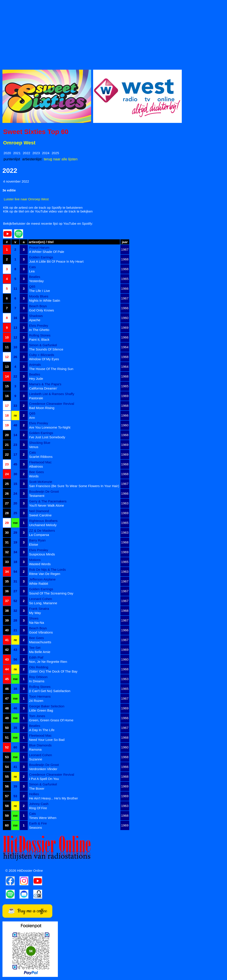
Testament (37, 496)
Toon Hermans (40, 696)
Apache (35, 320)
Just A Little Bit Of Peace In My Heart (56, 261)
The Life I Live (39, 291)
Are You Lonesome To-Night (50, 427)
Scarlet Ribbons (41, 457)
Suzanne (36, 759)
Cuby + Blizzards (42, 355)
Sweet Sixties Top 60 (36, 132)
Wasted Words (40, 564)
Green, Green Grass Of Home (51, 720)
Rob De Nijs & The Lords (47, 570)
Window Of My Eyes (44, 359)
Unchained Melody (43, 525)
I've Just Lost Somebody (47, 437)
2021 (17, 153)
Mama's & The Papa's (45, 384)
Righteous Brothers (43, 521)
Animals (35, 365)
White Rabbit (39, 583)
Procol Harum (39, 247)
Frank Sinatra (39, 609)
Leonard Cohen (40, 599)
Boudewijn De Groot (44, 491)
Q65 (32, 286)
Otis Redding (39, 667)
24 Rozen (36, 701)
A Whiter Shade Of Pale (47, 252)
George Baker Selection (47, 706)
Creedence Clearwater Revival (52, 404)
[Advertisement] (113, 33)
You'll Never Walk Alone (47, 505)
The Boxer (37, 788)
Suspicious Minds (42, 554)
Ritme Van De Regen (45, 574)
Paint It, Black (39, 339)
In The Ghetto (39, 330)
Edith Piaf (36, 657)
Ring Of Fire (38, 808)
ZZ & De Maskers (42, 530)
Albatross (36, 466)
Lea (32, 271)
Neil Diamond (39, 511)
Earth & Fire (38, 823)
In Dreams (37, 681)
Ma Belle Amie (40, 652)
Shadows (36, 316)
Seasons (35, 827)
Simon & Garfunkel (43, 345)
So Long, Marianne (43, 603)
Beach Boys (38, 306)
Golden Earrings (41, 257)
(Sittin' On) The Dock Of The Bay (53, 671)
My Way (35, 613)
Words (34, 476)
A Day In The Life (42, 730)
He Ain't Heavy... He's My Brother (54, 798)
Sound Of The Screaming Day (51, 593)
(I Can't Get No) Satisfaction (50, 691)
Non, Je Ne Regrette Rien (48, 662)
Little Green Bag (41, 710)
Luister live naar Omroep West (26, 199)
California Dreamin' (43, 388)
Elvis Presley (39, 326)
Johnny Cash (39, 804)
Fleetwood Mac (40, 462)
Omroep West (19, 143)
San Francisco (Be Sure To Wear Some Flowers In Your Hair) (74, 486)
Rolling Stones (40, 335)
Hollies (34, 794)
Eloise (34, 544)
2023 (36, 153)
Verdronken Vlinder (43, 769)
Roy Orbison (38, 677)
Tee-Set (35, 648)
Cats (32, 267)
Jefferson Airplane (42, 579)
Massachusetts (40, 642)
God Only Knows (42, 310)
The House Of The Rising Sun (51, 369)
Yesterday (36, 281)
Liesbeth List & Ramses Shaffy (52, 394)
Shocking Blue (40, 443)
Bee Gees (36, 472)
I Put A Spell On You (44, 779)
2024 (46, 153)
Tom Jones (37, 716)
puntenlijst (12, 159)
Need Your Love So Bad (47, 740)
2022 (26, 153)
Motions (35, 560)
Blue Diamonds (40, 745)
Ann (32, 418)
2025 (55, 153)
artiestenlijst (32, 159)
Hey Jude (36, 379)
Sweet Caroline (40, 515)
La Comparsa (39, 535)
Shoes (34, 618)
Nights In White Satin (45, 300)
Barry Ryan (37, 540)
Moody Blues (39, 296)
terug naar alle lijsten (61, 159)
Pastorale (36, 398)
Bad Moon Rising (42, 408)
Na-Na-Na (37, 623)
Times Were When (43, 818)
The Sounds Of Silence (46, 349)
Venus (34, 447)
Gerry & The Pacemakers (48, 501)
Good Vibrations (41, 632)
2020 (7, 153)
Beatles (35, 277)
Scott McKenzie (41, 482)
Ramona (35, 749)
